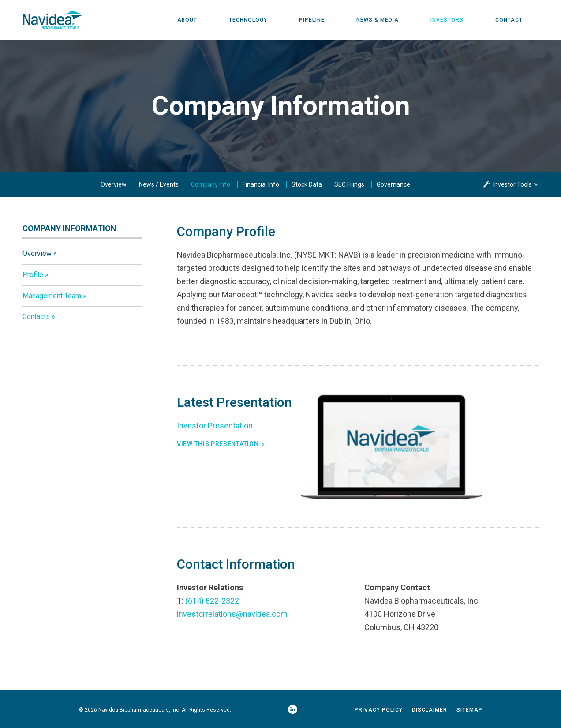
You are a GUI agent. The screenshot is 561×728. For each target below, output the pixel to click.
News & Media (378, 20)
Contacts (36, 317)
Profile (33, 275)
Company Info (211, 184)
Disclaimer (430, 710)
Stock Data (307, 184)
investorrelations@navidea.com (232, 614)
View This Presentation (218, 444)
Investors (447, 20)
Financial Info (261, 184)
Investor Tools (513, 184)
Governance (393, 184)
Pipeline (312, 20)
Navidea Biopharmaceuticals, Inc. (139, 710)
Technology (248, 20)
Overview (114, 184)
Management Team (52, 296)
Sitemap (469, 710)
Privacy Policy (379, 710)
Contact (509, 20)
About (187, 20)
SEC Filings (349, 184)
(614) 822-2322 (212, 601)
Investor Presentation (215, 426)
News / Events (159, 184)
